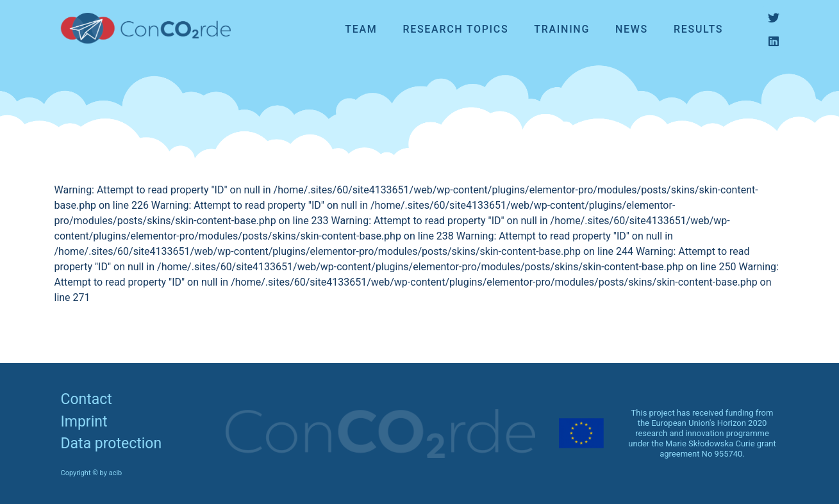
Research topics (455, 29)
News (632, 29)
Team (361, 29)
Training (562, 29)
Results (698, 29)
